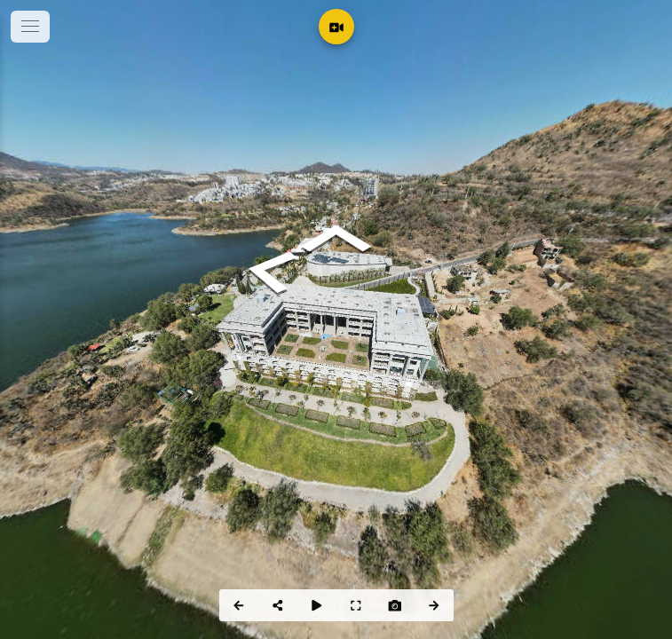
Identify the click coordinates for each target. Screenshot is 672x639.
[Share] (278, 605)
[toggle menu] (30, 27)
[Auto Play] (317, 605)
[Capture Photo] (395, 605)
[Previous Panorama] (239, 605)
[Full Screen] (356, 605)
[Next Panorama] (434, 605)
